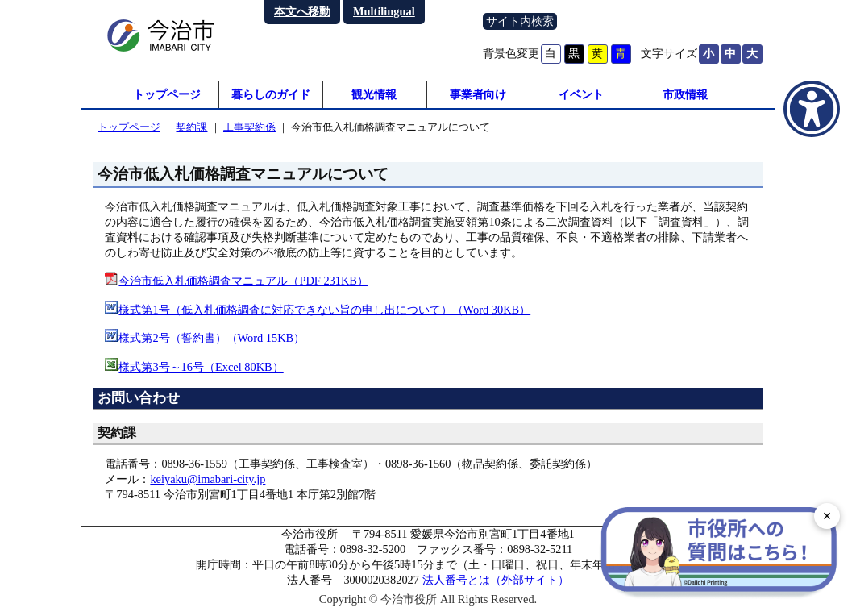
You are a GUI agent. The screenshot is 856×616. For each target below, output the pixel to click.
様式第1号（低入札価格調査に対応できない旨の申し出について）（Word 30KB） (324, 314)
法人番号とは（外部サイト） (496, 585)
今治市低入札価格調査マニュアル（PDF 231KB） (243, 285)
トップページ (167, 97)
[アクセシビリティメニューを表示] (812, 109)
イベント (581, 97)
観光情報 (374, 97)
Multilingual (384, 11)
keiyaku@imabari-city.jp (208, 484)
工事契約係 (249, 132)
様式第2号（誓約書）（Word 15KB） (212, 343)
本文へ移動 (302, 11)
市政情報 (685, 97)
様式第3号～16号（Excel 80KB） (201, 371)
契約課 (191, 132)
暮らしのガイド (271, 97)
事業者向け (478, 97)
